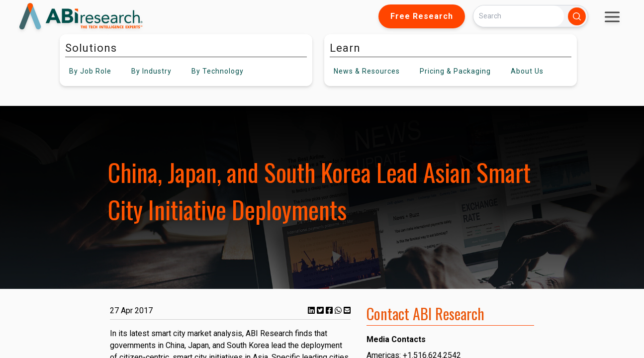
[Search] (519, 16)
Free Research (422, 16)
